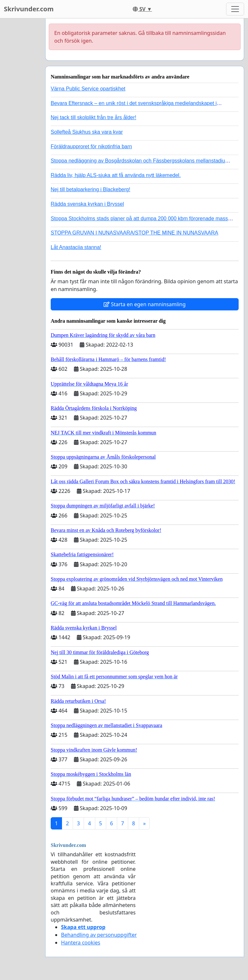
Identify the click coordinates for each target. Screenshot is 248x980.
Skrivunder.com (29, 9)
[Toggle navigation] (235, 9)
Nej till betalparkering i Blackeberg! (90, 189)
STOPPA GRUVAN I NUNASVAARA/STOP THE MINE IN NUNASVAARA (134, 233)
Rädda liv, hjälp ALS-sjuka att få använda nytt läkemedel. (116, 175)
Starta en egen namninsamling (145, 304)
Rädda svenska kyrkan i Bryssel (87, 204)
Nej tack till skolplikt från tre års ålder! (93, 117)
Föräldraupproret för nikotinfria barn (91, 146)
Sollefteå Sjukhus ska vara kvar (87, 132)
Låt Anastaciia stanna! (76, 247)
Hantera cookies (81, 943)
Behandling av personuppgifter (99, 935)
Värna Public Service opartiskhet (88, 89)
